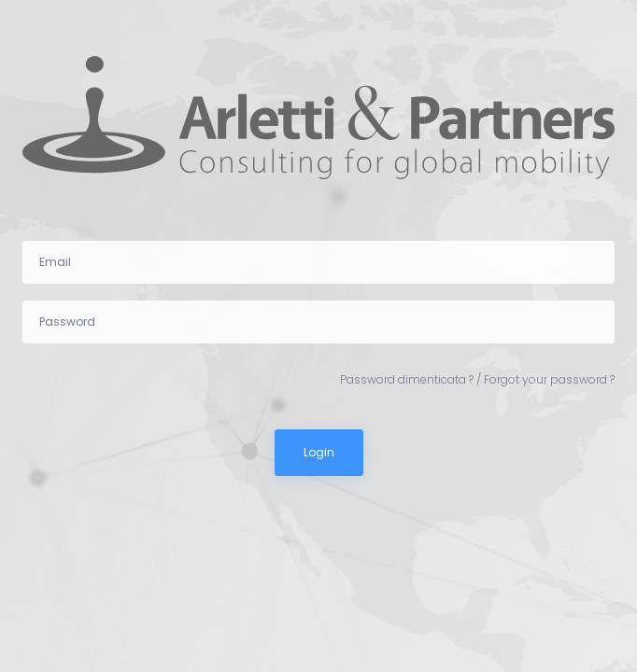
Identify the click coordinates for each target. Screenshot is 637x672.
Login (319, 452)
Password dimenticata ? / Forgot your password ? (477, 379)
